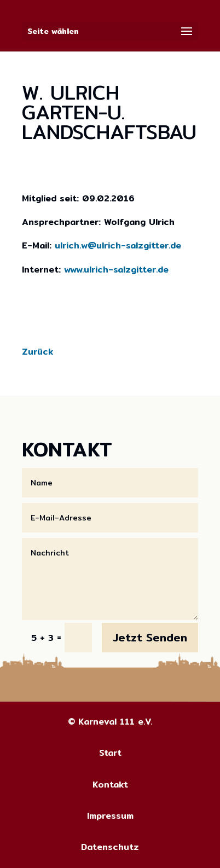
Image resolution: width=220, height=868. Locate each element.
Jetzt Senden (150, 637)
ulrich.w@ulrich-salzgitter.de (118, 245)
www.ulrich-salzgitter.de (116, 270)
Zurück (37, 352)
